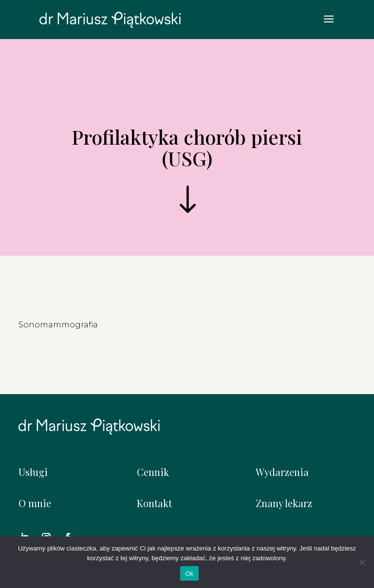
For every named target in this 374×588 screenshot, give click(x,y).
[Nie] (362, 562)
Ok (189, 574)
